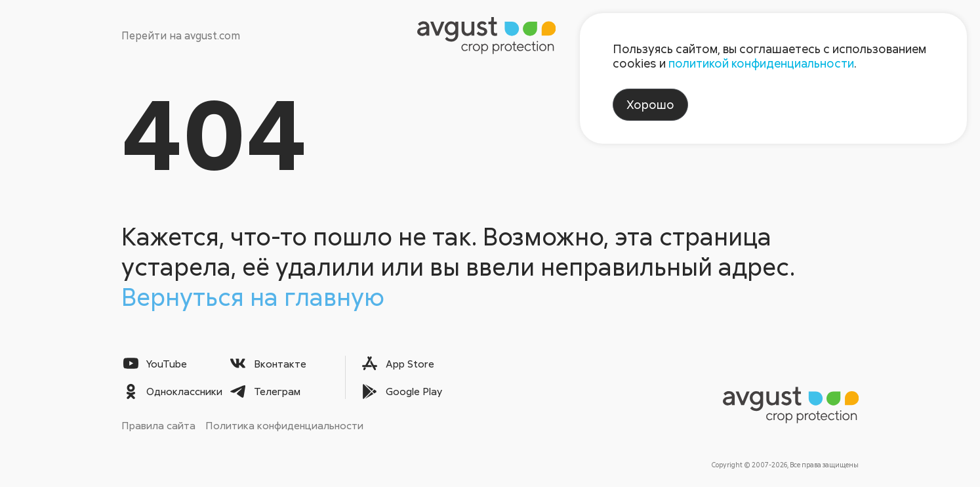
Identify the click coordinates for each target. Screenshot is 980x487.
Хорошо (650, 104)
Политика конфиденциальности (284, 425)
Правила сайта (158, 425)
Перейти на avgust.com (181, 35)
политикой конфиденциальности (761, 63)
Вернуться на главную (253, 296)
